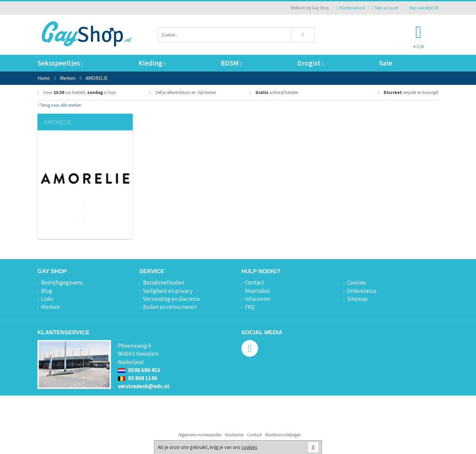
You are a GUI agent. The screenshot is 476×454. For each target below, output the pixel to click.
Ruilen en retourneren (170, 307)
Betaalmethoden (164, 282)
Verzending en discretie (171, 299)
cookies (249, 447)
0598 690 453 (139, 370)
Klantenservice (350, 8)
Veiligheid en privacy (168, 291)
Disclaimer (234, 435)
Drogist (310, 63)
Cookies (356, 282)
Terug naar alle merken (59, 105)
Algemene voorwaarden (200, 435)
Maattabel (258, 291)
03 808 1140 (137, 378)
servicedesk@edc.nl (143, 386)
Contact (255, 282)
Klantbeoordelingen (283, 435)
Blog (47, 291)
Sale (386, 63)
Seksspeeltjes (60, 63)
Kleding (152, 63)
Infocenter (258, 299)
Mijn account (385, 8)
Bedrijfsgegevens (62, 282)
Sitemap (357, 299)
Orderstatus (362, 291)
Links (47, 299)
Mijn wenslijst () (422, 8)
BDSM (231, 63)
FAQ (250, 307)
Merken (50, 307)
